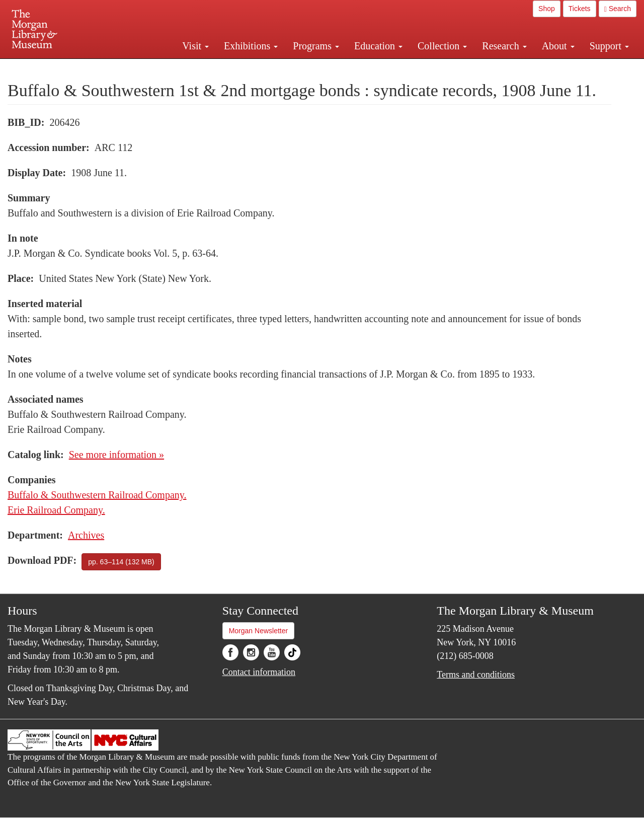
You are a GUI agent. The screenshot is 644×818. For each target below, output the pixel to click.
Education (378, 46)
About (558, 46)
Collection (442, 46)
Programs (316, 46)
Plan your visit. (202, 67)
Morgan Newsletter (259, 631)
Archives (86, 535)
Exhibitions (251, 46)
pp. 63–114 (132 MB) (121, 562)
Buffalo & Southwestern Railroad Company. (97, 495)
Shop (547, 9)
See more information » (116, 455)
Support (609, 46)
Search (618, 9)
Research (504, 46)
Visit (195, 46)
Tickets (580, 9)
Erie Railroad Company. (56, 510)
